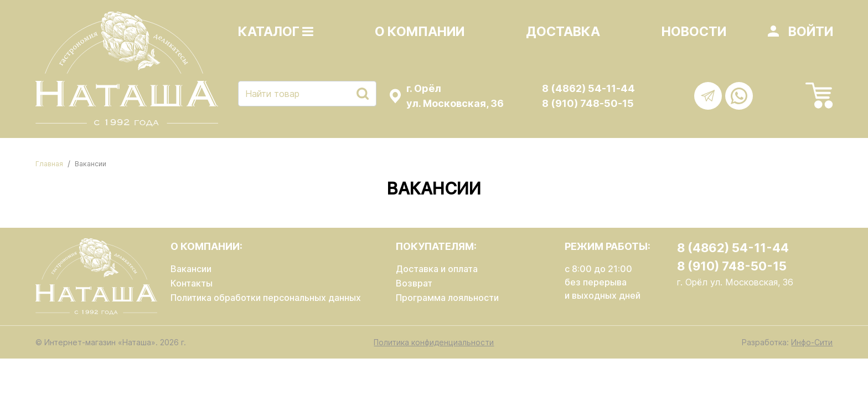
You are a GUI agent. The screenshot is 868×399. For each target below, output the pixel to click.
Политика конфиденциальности (434, 342)
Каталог (276, 32)
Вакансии (191, 269)
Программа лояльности (447, 298)
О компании (420, 32)
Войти (811, 32)
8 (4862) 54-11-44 (588, 88)
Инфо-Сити (812, 342)
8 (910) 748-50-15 (588, 103)
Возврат (414, 283)
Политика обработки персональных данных (266, 298)
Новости (694, 32)
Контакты (192, 283)
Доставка (563, 32)
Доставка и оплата (437, 269)
